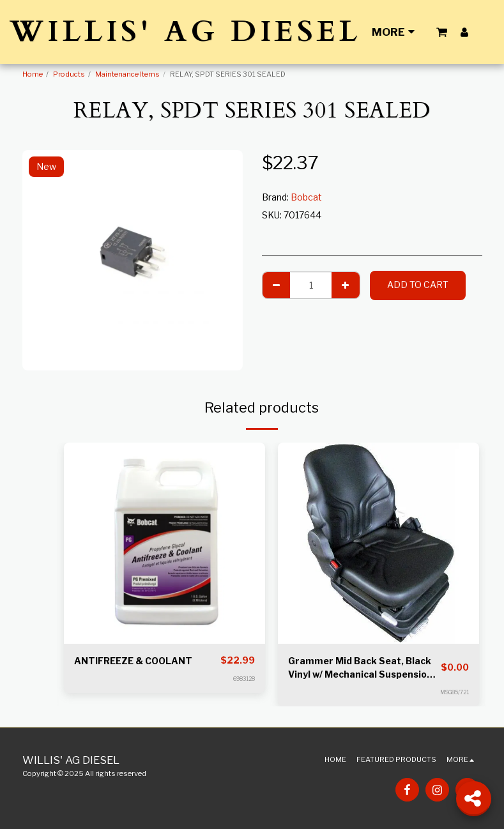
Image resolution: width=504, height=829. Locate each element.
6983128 (244, 679)
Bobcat (306, 197)
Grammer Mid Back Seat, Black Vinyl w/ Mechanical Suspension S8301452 (360, 668)
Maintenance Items (127, 74)
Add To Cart (418, 285)
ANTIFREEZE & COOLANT (133, 661)
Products (69, 74)
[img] (164, 543)
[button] (442, 32)
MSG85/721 (454, 692)
